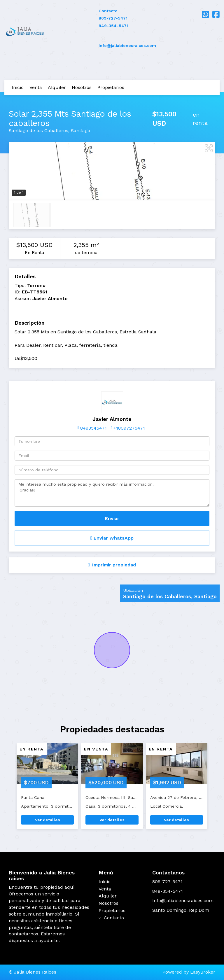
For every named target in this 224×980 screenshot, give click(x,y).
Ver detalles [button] (48, 820)
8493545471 (93, 428)
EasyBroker (203, 972)
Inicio (18, 87)
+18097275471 (129, 428)
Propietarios (111, 87)
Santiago (80, 131)
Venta (36, 87)
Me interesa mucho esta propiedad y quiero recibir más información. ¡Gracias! (112, 493)
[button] (8, 789)
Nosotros (82, 87)
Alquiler (57, 87)
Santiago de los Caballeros (38, 131)
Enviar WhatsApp (112, 538)
